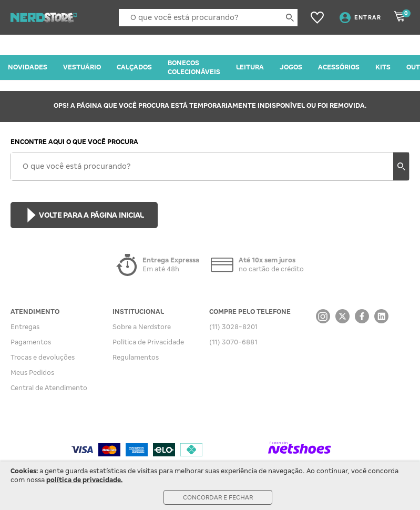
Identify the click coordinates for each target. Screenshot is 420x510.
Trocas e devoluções (43, 358)
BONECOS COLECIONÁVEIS (194, 68)
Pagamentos (31, 342)
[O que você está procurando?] (208, 18)
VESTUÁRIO (82, 67)
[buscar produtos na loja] (290, 18)
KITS (383, 67)
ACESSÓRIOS (339, 67)
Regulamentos (136, 358)
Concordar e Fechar (218, 497)
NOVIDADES (28, 67)
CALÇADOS (134, 67)
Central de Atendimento (49, 388)
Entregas (25, 327)
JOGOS (291, 67)
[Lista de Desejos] (317, 18)
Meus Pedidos (32, 373)
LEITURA (250, 67)
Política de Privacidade (148, 342)
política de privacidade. (84, 480)
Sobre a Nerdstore (142, 327)
